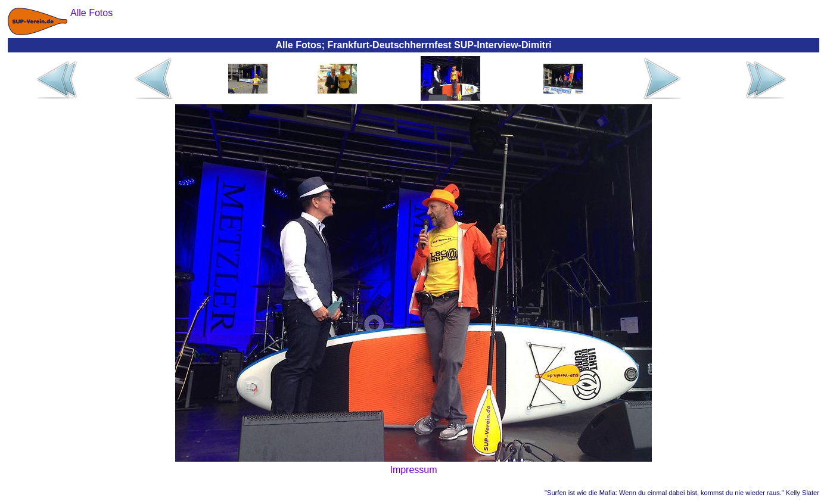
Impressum (413, 470)
